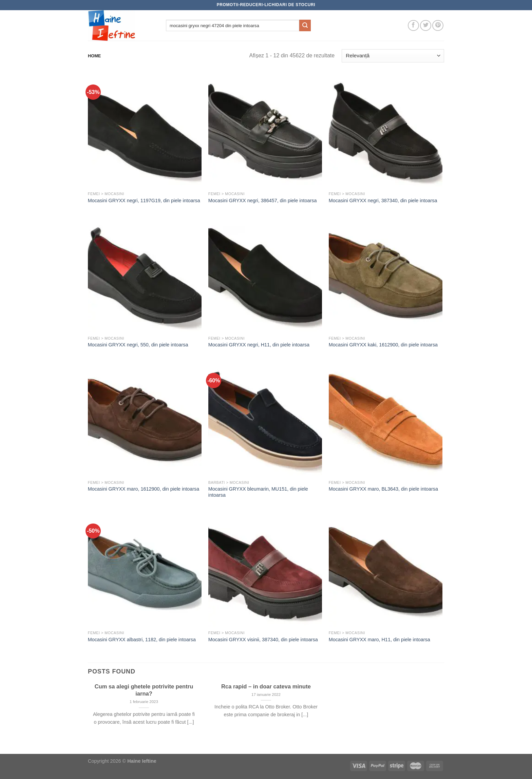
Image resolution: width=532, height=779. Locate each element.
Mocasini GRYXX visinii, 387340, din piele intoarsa (263, 640)
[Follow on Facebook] (413, 26)
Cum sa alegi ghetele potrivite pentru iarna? (144, 690)
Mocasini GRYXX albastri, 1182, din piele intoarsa (142, 640)
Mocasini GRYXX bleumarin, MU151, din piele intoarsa (258, 492)
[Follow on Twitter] (426, 26)
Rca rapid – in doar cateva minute (266, 687)
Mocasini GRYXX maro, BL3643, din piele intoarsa (383, 489)
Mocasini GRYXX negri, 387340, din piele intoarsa (383, 201)
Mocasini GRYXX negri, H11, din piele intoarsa (259, 345)
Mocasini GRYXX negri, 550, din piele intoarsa (138, 345)
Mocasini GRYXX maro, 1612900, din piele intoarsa (144, 489)
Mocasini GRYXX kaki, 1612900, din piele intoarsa (383, 345)
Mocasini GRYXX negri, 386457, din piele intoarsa (263, 201)
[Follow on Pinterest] (438, 26)
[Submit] (305, 25)
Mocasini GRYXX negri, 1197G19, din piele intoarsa (144, 201)
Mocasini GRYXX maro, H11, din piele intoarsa (379, 640)
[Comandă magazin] (393, 56)
